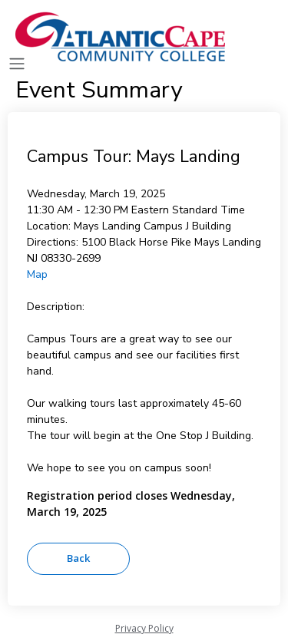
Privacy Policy (144, 628)
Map (37, 274)
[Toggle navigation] (17, 64)
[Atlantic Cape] (123, 37)
